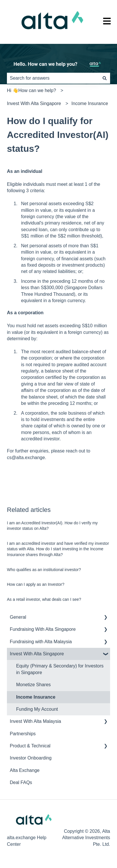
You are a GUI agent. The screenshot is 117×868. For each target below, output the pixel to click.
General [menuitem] (18, 617)
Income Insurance (90, 103)
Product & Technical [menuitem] (30, 746)
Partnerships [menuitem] (23, 734)
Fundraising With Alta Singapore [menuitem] (43, 629)
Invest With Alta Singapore (34, 103)
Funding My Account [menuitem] (37, 709)
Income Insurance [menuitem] (36, 697)
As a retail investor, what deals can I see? (44, 599)
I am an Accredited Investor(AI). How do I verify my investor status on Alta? (52, 526)
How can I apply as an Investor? (36, 584)
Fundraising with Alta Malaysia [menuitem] (41, 642)
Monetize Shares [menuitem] (33, 685)
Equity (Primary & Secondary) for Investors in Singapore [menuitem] (60, 669)
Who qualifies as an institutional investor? (44, 570)
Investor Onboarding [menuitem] (31, 758)
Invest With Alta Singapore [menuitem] (37, 654)
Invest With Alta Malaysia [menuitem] (35, 721)
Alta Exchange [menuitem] (25, 770)
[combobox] (53, 78)
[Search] (105, 78)
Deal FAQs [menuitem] (21, 782)
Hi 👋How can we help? (31, 90)
